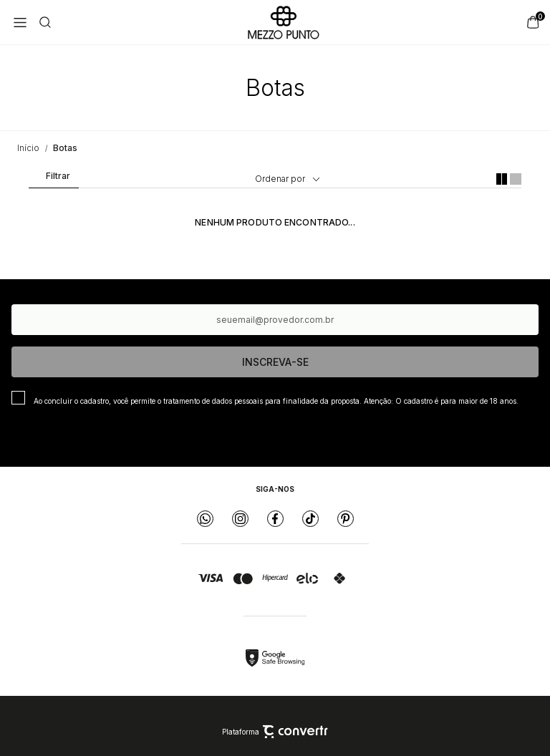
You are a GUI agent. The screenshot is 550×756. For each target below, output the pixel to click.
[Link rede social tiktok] (310, 519)
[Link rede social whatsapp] (205, 519)
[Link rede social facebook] (275, 519)
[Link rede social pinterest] (346, 519)
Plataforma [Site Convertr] (275, 732)
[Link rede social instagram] (240, 519)
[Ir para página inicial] (28, 148)
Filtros (53, 179)
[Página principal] (284, 22)
